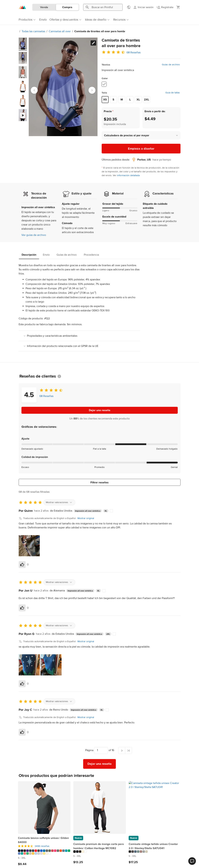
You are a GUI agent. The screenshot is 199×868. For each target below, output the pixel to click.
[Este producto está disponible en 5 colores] (100, 852)
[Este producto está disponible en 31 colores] (44, 852)
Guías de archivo (171, 65)
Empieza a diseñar (141, 149)
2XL (147, 100)
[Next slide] (92, 90)
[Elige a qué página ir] (101, 750)
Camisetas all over (58, 31)
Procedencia (91, 255)
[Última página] (128, 750)
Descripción (29, 255)
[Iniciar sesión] (143, 7)
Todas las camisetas (32, 31)
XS (105, 100)
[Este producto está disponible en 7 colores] (155, 852)
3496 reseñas (42, 846)
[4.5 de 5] (44, 846)
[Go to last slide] (34, 90)
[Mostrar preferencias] (129, 7)
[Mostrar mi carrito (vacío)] (178, 7)
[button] (141, 135)
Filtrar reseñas (100, 482)
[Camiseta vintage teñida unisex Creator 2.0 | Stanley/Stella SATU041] (155, 808)
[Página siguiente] (122, 750)
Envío (46, 255)
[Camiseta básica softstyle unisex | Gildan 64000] (44, 808)
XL (138, 100)
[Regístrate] (165, 7)
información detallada (128, 175)
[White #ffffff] (104, 84)
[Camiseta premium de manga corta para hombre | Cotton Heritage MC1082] (100, 808)
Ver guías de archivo (34, 235)
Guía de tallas (173, 93)
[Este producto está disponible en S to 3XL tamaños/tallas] (44, 858)
